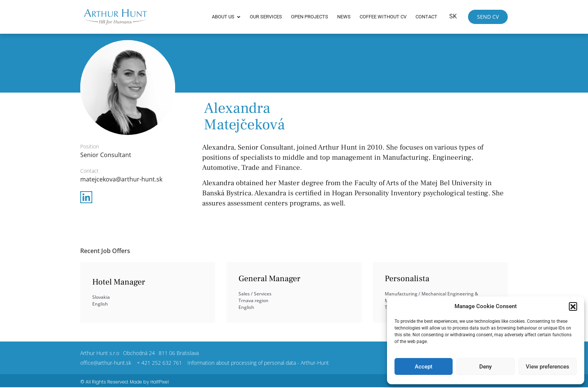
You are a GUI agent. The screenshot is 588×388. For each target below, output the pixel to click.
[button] (573, 306)
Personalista (407, 279)
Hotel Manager (119, 282)
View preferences (547, 367)
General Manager (269, 279)
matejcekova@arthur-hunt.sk (121, 179)
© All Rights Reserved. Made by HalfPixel (124, 382)
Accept (424, 367)
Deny (485, 367)
